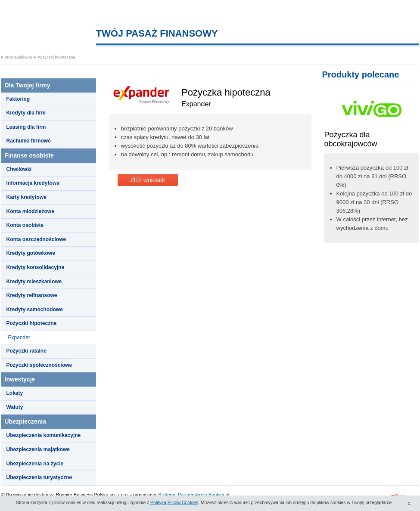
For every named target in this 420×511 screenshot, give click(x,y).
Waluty (15, 407)
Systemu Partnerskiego (183, 495)
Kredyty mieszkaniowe (34, 282)
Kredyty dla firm (26, 113)
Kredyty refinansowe (32, 295)
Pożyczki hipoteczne (56, 57)
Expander (19, 338)
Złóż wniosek (148, 180)
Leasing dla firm (26, 127)
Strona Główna (19, 57)
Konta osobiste (25, 225)
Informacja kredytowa (33, 183)
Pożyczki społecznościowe (39, 365)
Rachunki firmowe (29, 141)
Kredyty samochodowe (35, 310)
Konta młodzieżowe (30, 211)
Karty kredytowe (26, 197)
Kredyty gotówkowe (31, 253)
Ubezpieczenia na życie (35, 464)
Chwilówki (19, 169)
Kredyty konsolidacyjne (36, 267)
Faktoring (18, 99)
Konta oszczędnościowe (36, 239)
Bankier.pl (219, 495)
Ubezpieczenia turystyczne (39, 477)
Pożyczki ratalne (26, 351)
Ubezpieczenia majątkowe (38, 449)
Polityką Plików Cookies (174, 502)
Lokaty (15, 393)
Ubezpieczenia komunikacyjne (44, 435)
